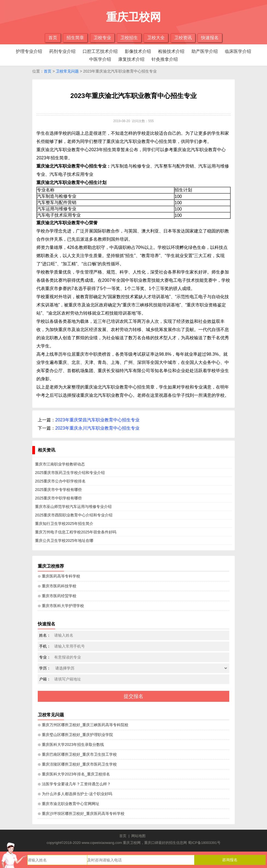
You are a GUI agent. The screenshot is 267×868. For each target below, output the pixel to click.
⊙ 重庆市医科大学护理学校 (61, 606)
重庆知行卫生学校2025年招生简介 (64, 524)
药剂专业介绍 (62, 51)
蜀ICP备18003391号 (204, 843)
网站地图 (138, 836)
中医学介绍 (100, 59)
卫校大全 (156, 38)
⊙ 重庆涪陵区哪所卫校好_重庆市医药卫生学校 (77, 764)
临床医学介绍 (238, 51)
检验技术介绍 (171, 51)
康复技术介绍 (131, 59)
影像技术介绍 (138, 51)
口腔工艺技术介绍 (100, 51)
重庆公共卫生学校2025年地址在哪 (64, 541)
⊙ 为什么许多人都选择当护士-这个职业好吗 (75, 794)
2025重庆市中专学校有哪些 (58, 490)
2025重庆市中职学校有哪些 (58, 498)
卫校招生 (129, 38)
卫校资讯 (183, 38)
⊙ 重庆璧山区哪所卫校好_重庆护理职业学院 (75, 735)
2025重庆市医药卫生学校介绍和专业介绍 (70, 473)
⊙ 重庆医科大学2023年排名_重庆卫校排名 (74, 774)
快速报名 (210, 38)
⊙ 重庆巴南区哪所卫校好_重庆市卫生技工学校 (77, 754)
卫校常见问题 (67, 71)
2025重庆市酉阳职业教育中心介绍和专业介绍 (74, 515)
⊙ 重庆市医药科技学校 (57, 586)
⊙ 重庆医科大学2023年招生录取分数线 (71, 745)
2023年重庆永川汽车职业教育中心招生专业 (97, 428)
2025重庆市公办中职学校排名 (60, 481)
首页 (53, 38)
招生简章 (75, 38)
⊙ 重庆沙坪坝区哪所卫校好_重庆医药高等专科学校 (81, 814)
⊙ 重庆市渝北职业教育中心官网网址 (69, 804)
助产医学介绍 (205, 51)
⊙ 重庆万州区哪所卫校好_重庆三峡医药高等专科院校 (83, 725)
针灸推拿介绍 (165, 59)
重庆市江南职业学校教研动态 (60, 464)
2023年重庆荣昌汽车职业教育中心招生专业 (97, 420)
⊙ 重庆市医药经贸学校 (57, 596)
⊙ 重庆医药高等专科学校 (59, 576)
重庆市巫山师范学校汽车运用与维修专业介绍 (73, 507)
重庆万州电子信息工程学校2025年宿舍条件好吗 (76, 532)
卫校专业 (102, 38)
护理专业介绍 (29, 51)
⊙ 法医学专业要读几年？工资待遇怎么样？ (74, 784)
